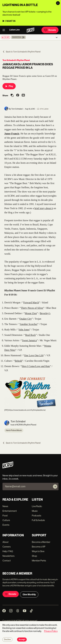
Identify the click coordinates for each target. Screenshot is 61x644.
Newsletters (8, 556)
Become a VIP (39, 547)
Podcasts (36, 516)
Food (5, 516)
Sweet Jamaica (29, 340)
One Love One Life (34, 355)
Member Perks (39, 561)
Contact (7, 561)
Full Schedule (38, 520)
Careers (7, 547)
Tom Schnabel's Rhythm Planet (16, 60)
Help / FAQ (8, 551)
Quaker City (26, 319)
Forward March (31, 303)
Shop (34, 556)
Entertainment (10, 511)
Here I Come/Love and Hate (36, 366)
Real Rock (30, 335)
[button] (18, 37)
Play (9, 86)
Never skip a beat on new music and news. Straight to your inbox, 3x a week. (30, 477)
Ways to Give (38, 551)
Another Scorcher (28, 324)
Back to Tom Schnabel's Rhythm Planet (21, 52)
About (6, 542)
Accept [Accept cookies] (22, 640)
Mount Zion (31, 313)
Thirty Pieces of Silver (32, 308)
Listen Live (15, 30)
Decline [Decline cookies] (7, 640)
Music (35, 511)
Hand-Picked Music (14, 430)
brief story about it (44, 208)
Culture (6, 520)
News (5, 506)
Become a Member (41, 542)
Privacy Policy (51, 631)
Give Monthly (29, 594)
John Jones (24, 330)
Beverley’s (45, 313)
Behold (18, 361)
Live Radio (37, 506)
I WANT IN (10, 21)
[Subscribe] (55, 487)
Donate (50, 30)
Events (6, 525)
